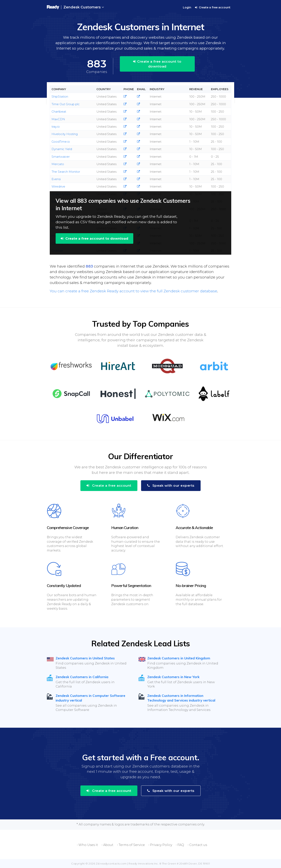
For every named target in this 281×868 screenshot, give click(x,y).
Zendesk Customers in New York (173, 677)
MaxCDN (58, 119)
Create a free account (213, 7)
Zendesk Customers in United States (85, 658)
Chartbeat (59, 112)
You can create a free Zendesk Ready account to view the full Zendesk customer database (133, 291)
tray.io (56, 127)
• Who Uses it (87, 845)
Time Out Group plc (66, 104)
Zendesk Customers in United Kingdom (179, 658)
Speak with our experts (171, 486)
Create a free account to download (157, 64)
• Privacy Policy (160, 845)
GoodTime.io (61, 142)
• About (108, 845)
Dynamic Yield (62, 149)
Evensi (56, 179)
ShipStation (60, 96)
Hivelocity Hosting (65, 134)
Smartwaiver (61, 157)
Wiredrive (58, 186)
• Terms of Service (131, 845)
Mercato (58, 164)
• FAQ (180, 845)
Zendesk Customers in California (82, 677)
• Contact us (197, 845)
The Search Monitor (66, 172)
